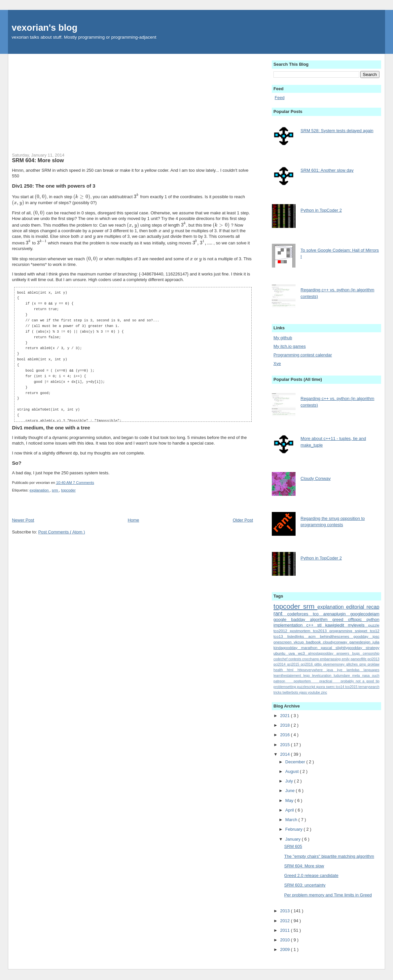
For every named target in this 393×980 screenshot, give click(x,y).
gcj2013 (373, 659)
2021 (286, 716)
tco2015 (352, 687)
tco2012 (282, 631)
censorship (371, 653)
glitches (353, 664)
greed (340, 619)
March (292, 820)
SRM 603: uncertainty (305, 885)
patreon (284, 681)
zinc (324, 692)
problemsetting (285, 687)
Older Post (243, 520)
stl (321, 625)
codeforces (300, 614)
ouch (376, 676)
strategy (373, 648)
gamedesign (361, 642)
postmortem (302, 631)
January (294, 839)
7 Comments (84, 483)
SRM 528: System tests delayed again (337, 131)
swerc (331, 687)
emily (346, 659)
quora (321, 687)
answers (344, 653)
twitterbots (291, 692)
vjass (304, 692)
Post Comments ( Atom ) (62, 532)
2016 (286, 735)
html (292, 670)
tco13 (280, 636)
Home (134, 520)
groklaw (374, 664)
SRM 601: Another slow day (327, 170)
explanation (40, 490)
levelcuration (323, 676)
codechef (281, 659)
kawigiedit (337, 625)
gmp (363, 664)
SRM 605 (293, 846)
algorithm (321, 619)
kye (342, 670)
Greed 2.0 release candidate (311, 875)
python (373, 619)
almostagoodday (322, 653)
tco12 (375, 631)
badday (300, 619)
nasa (367, 676)
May (290, 800)
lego (308, 676)
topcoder (68, 490)
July (290, 781)
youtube (314, 692)
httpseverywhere (312, 670)
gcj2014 (280, 664)
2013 (286, 911)
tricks (278, 692)
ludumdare (343, 676)
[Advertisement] (132, 100)
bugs (358, 653)
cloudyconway (336, 642)
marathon (311, 648)
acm (314, 636)
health (280, 670)
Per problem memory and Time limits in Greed (328, 895)
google (282, 619)
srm (55, 490)
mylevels (358, 625)
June (291, 791)
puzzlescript (306, 687)
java (332, 670)
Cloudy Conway (316, 478)
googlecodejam (365, 614)
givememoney (334, 664)
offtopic (357, 619)
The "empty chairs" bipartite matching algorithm (329, 856)
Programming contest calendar (303, 355)
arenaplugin (337, 614)
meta (357, 676)
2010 (286, 940)
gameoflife (359, 659)
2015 (286, 745)
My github (283, 338)
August (293, 771)
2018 (286, 725)
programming (342, 631)
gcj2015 (294, 664)
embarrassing (331, 659)
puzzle (374, 625)
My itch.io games (290, 346)
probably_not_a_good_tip (360, 681)
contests (295, 659)
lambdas (355, 670)
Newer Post (23, 520)
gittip (319, 664)
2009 (286, 949)
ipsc (376, 636)
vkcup (300, 642)
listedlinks (298, 636)
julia (376, 642)
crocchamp (311, 659)
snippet (362, 631)
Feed (280, 98)
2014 (286, 754)
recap (373, 607)
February (295, 829)
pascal (328, 648)
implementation (290, 625)
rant (280, 614)
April (290, 810)
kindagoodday (287, 648)
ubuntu (281, 653)
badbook (314, 642)
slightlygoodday (351, 648)
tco (318, 614)
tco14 (340, 687)
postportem (306, 681)
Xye (277, 363)
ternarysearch (369, 687)
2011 (286, 930)
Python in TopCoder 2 (321, 210)
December (296, 762)
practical (330, 681)
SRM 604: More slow (38, 160)
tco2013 (321, 631)
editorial (356, 607)
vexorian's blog (44, 28)
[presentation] (41, 197)
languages (372, 670)
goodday (363, 636)
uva (293, 653)
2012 (286, 921)
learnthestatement (288, 676)
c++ (312, 625)
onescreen (284, 642)
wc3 (303, 653)
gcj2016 (308, 664)
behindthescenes (337, 636)
